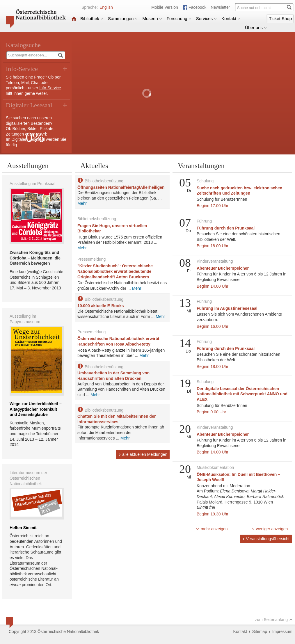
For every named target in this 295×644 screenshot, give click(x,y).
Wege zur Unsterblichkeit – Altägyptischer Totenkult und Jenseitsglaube (36, 409)
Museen (152, 18)
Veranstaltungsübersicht (266, 539)
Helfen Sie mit (23, 528)
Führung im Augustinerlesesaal (227, 308)
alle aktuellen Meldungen (143, 454)
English (106, 7)
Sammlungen (123, 18)
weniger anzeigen (270, 529)
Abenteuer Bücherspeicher (223, 268)
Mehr (82, 203)
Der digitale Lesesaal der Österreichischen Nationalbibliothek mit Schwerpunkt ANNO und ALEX (242, 394)
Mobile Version (165, 7)
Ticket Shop (280, 18)
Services (207, 18)
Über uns (256, 27)
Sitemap (260, 631)
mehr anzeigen (212, 529)
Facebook (197, 7)
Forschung (179, 18)
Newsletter (220, 7)
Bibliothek (92, 18)
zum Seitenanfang (274, 620)
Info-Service (50, 88)
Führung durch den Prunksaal (226, 228)
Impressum (282, 631)
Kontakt (231, 18)
